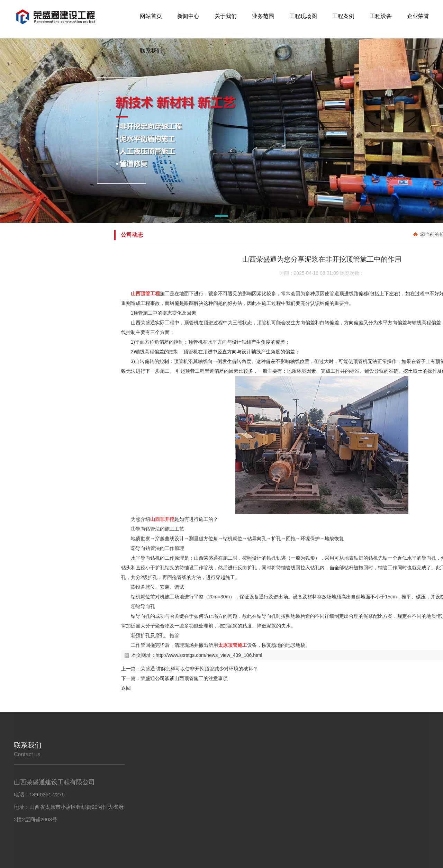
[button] (205, 217)
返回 (126, 688)
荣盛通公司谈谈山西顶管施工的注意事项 (184, 678)
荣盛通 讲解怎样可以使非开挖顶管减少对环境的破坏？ (199, 669)
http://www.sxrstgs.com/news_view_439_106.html (209, 655)
